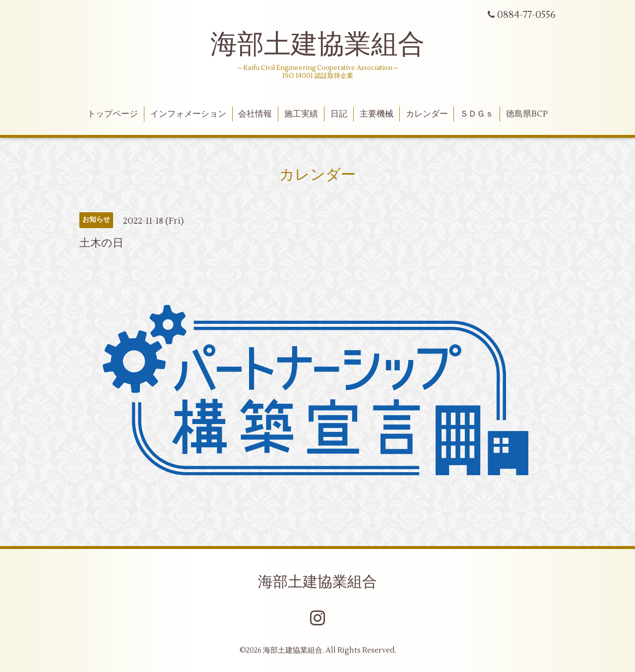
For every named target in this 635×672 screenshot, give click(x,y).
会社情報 (255, 114)
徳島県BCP (527, 114)
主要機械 (377, 114)
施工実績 (301, 114)
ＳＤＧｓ (477, 114)
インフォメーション (188, 114)
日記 (339, 114)
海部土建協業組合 (317, 45)
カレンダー (427, 114)
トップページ (113, 114)
